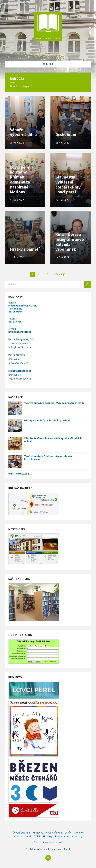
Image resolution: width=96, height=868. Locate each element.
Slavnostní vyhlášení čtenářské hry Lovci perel (68, 184)
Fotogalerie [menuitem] (62, 836)
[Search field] (47, 284)
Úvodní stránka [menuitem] (21, 833)
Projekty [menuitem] (79, 833)
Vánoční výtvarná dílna (23, 132)
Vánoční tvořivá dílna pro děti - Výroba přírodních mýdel (53, 440)
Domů (14, 86)
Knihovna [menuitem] (38, 833)
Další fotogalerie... (20, 474)
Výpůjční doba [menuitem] (54, 833)
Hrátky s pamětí (25, 249)
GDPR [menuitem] (37, 836)
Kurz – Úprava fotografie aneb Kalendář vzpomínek (70, 242)
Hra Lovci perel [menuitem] (22, 836)
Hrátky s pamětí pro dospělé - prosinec (47, 420)
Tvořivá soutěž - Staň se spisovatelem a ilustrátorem (48, 458)
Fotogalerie (27, 86)
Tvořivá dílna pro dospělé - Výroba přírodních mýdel (55, 403)
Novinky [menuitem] (48, 836)
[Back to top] (48, 858)
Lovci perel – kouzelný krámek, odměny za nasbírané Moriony (22, 180)
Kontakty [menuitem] (77, 836)
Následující (60, 274)
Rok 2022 (19, 143)
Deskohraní (66, 135)
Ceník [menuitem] (68, 833)
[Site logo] (48, 54)
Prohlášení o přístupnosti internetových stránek (48, 849)
